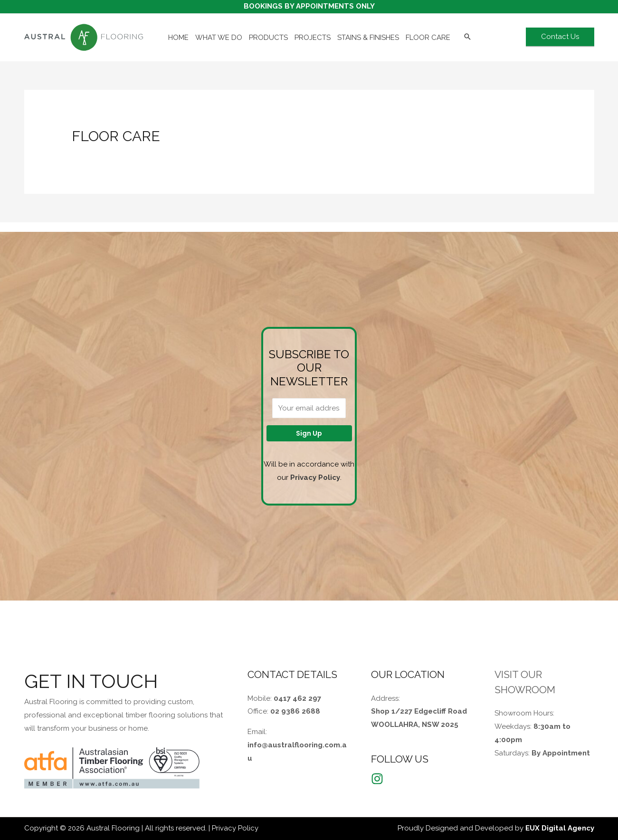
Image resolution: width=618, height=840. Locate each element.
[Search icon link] (467, 37)
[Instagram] (377, 779)
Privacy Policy (315, 477)
